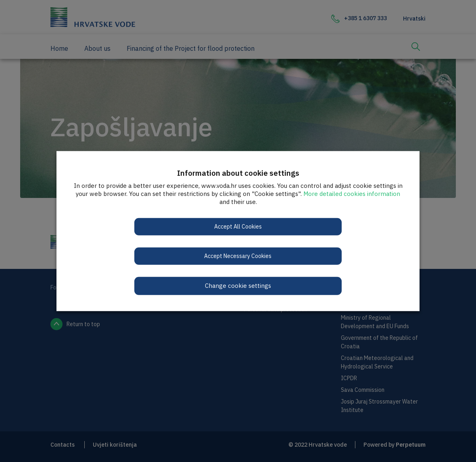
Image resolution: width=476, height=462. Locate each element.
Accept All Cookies (238, 227)
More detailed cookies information (352, 194)
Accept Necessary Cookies (238, 256)
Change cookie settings (238, 286)
